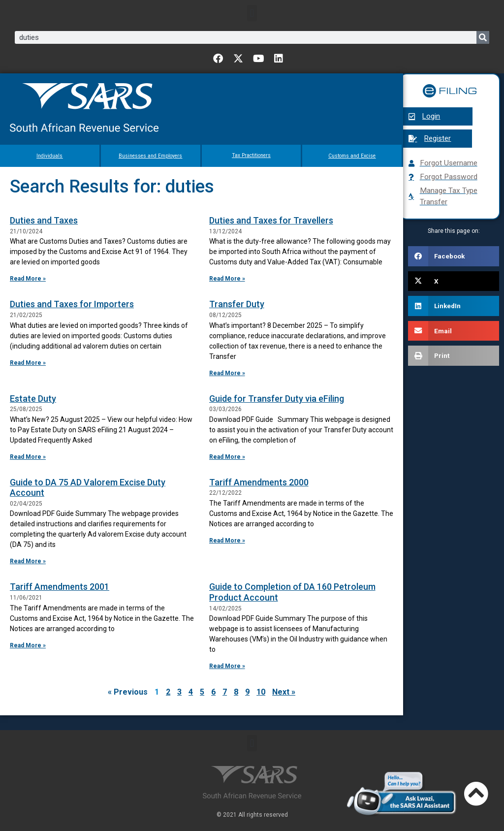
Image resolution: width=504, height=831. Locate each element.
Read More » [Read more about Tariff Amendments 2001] (28, 645)
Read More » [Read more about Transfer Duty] (227, 373)
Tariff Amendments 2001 (60, 587)
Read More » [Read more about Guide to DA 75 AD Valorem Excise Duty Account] (28, 561)
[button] (252, 13)
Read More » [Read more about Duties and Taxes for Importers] (28, 362)
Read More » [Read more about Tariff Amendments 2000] (227, 541)
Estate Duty (33, 398)
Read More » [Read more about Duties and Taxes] (28, 279)
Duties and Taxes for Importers (72, 304)
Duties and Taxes (44, 220)
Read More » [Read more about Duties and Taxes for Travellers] (227, 279)
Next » (284, 692)
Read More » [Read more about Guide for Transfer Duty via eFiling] (227, 457)
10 (261, 692)
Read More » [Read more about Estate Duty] (28, 457)
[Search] (483, 37)
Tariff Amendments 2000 (259, 482)
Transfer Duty (237, 304)
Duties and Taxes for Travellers (271, 220)
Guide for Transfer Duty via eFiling (277, 398)
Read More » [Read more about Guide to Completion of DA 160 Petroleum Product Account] (227, 666)
